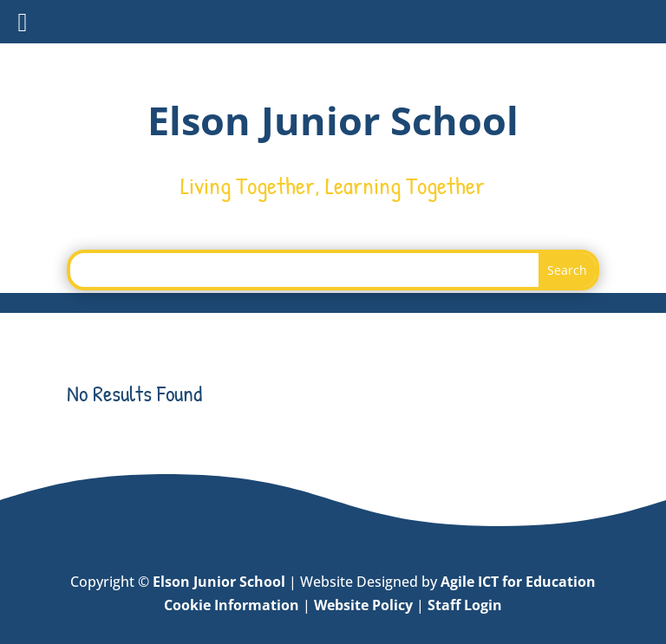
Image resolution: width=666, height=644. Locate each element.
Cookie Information (232, 605)
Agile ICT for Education (518, 582)
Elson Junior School (219, 582)
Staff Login (465, 605)
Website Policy (363, 605)
